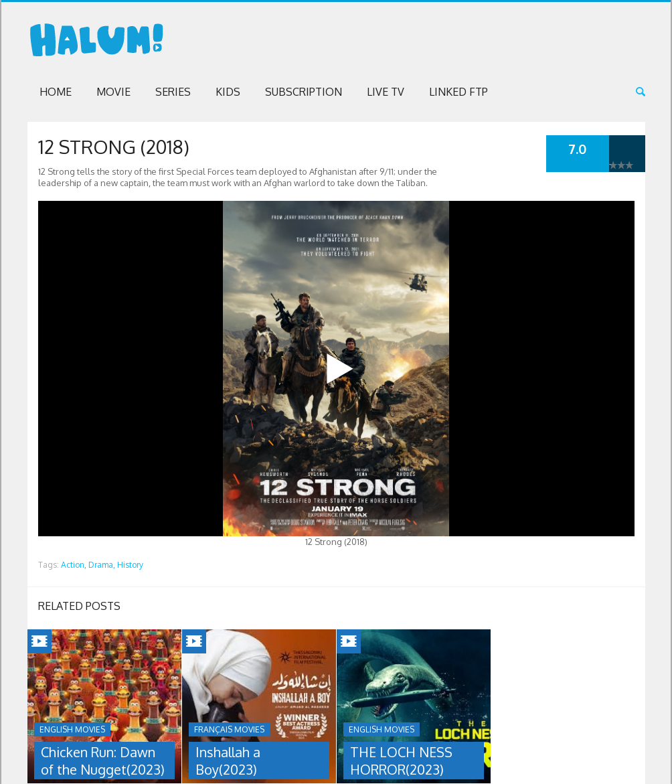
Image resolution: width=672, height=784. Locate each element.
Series (173, 92)
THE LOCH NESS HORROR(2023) (401, 761)
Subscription (304, 92)
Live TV (386, 92)
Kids (228, 92)
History (130, 565)
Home (56, 92)
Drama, (102, 565)
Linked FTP (458, 92)
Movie (113, 92)
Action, (74, 565)
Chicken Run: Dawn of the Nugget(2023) (103, 761)
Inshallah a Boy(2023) (228, 761)
